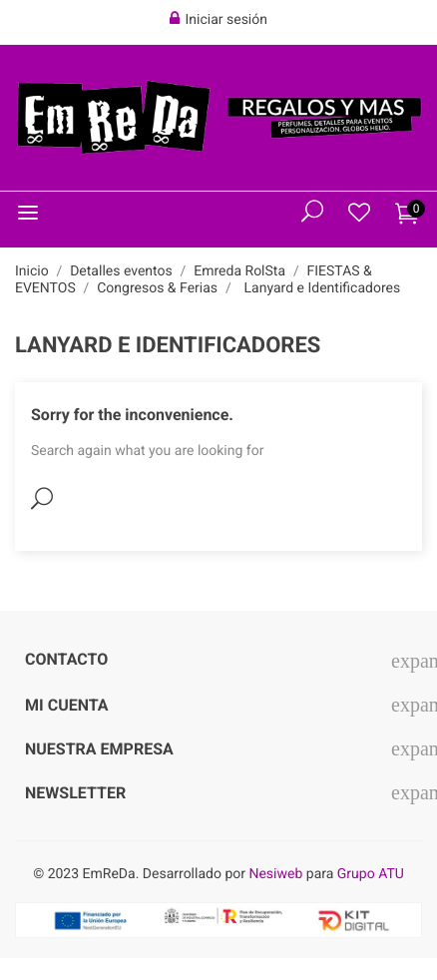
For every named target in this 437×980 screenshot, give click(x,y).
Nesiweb (275, 874)
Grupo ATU (371, 874)
